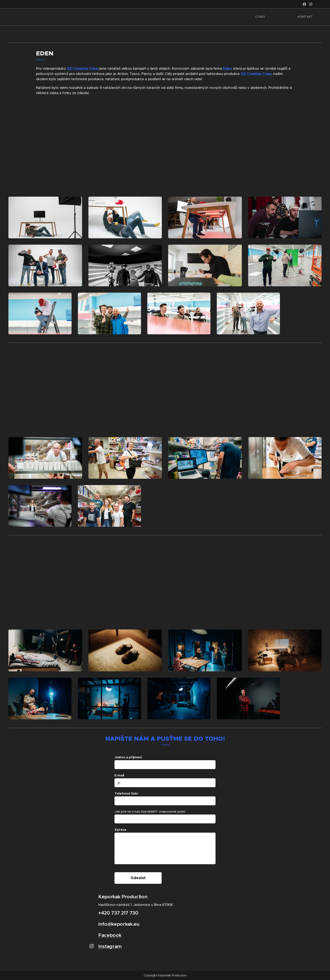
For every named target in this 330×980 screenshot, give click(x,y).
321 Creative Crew (82, 68)
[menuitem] (299, 17)
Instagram (110, 949)
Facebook (110, 938)
